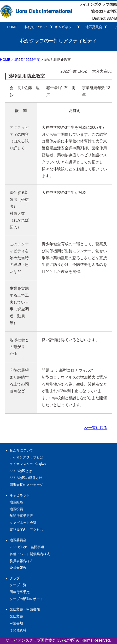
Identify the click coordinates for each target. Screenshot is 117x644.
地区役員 (16, 509)
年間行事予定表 (21, 516)
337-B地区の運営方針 (26, 478)
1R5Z (19, 60)
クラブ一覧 (18, 585)
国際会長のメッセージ (26, 485)
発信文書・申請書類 (25, 609)
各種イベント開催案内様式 (30, 554)
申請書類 (16, 623)
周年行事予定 (20, 592)
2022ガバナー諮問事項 (27, 547)
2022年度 (33, 60)
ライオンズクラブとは (26, 457)
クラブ (15, 578)
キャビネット (67, 27)
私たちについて (38, 27)
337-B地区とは (21, 471)
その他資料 (18, 630)
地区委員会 (96, 27)
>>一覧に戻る (96, 428)
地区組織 (16, 502)
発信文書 (16, 616)
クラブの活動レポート (26, 599)
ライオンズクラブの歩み (28, 464)
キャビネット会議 (23, 523)
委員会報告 (18, 568)
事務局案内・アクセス (26, 530)
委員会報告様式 (21, 561)
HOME (12, 27)
